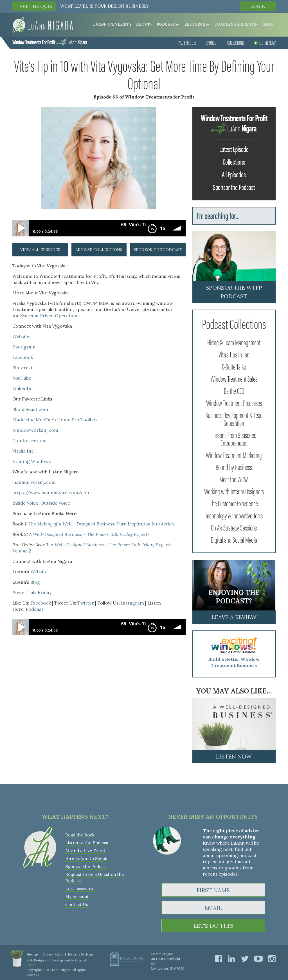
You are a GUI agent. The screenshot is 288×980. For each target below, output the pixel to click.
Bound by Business (234, 467)
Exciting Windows (32, 461)
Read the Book (80, 835)
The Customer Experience (234, 503)
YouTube (22, 378)
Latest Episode (234, 149)
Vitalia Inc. (24, 451)
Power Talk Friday (32, 592)
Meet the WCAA (234, 479)
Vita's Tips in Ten (234, 354)
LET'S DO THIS (213, 926)
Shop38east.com (30, 409)
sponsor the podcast (158, 250)
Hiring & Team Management (234, 342)
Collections (236, 42)
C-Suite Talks (234, 366)
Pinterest (22, 368)
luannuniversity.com (34, 482)
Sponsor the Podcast (234, 187)
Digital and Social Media (234, 539)
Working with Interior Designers (234, 491)
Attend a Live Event (85, 851)
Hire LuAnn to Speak (86, 859)
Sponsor (212, 42)
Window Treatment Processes (234, 402)
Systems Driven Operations (50, 316)
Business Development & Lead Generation (234, 419)
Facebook (23, 357)
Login (258, 6)
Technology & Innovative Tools (234, 515)
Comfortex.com (30, 440)
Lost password (80, 889)
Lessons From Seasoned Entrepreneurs (234, 438)
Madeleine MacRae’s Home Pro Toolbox (55, 420)
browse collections (99, 250)
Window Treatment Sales (234, 378)
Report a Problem (80, 954)
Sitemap (32, 954)
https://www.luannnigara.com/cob (51, 493)
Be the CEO (234, 390)
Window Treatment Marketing (234, 455)
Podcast (34, 609)
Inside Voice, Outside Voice (41, 503)
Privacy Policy (53, 954)
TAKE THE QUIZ (34, 6)
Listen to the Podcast (87, 843)
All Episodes (188, 42)
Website (21, 336)
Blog (35, 582)
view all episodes (40, 250)
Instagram (24, 347)
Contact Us (76, 904)
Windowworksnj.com (35, 430)
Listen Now (265, 42)
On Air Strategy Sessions (234, 527)
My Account (77, 897)
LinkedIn (22, 388)
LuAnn (50, 42)
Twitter (86, 603)
